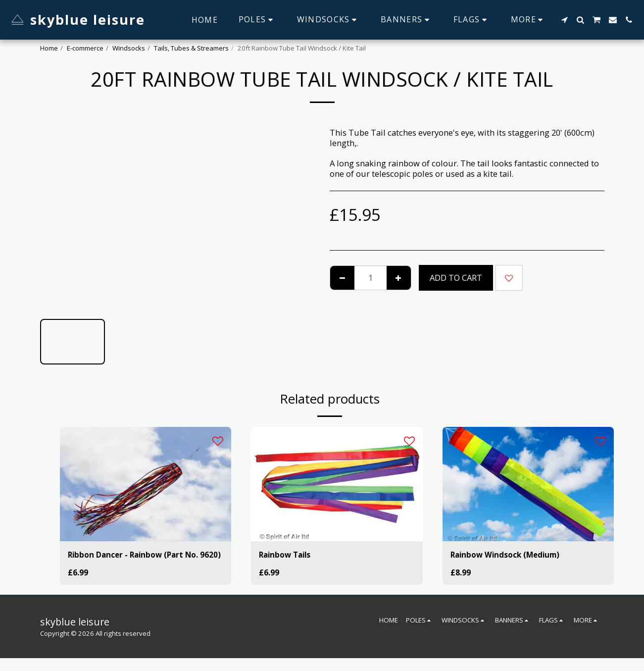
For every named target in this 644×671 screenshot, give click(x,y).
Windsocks (129, 48)
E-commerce (85, 48)
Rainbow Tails (287, 555)
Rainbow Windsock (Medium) (510, 555)
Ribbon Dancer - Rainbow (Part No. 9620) (137, 561)
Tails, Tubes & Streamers (191, 48)
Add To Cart (456, 278)
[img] (146, 484)
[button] (564, 20)
